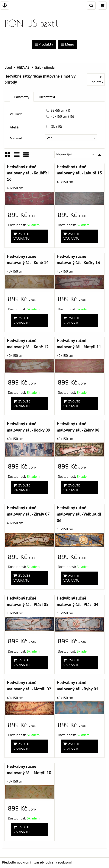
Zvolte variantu (22, 236)
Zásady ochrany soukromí (53, 862)
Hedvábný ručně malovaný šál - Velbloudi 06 (79, 514)
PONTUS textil (31, 23)
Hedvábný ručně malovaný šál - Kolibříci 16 (28, 173)
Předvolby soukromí (17, 862)
